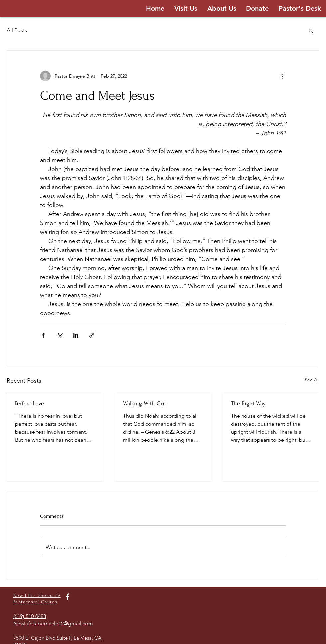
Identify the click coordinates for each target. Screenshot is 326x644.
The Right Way (248, 404)
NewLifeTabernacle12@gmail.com (53, 624)
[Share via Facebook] (43, 335)
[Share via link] (92, 335)
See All (312, 380)
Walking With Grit (145, 404)
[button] (311, 30)
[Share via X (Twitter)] (59, 335)
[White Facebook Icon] (68, 597)
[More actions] (282, 76)
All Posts (17, 30)
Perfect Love (29, 404)
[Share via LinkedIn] (76, 335)
